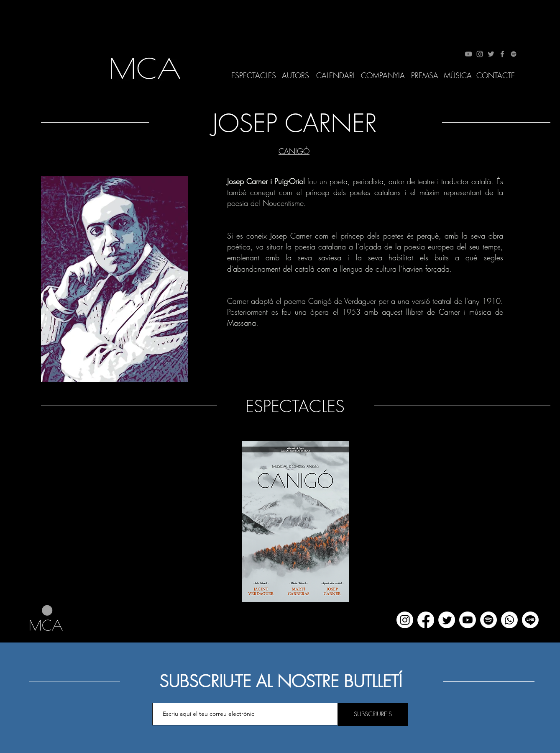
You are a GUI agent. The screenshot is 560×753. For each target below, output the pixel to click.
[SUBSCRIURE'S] (373, 714)
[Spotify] (514, 54)
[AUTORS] (295, 76)
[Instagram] (480, 54)
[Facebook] (502, 54)
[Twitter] (491, 54)
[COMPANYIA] (383, 76)
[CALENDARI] (335, 76)
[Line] (530, 620)
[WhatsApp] (509, 620)
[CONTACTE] (496, 76)
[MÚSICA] (458, 76)
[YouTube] (468, 54)
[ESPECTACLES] (254, 76)
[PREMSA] (425, 76)
